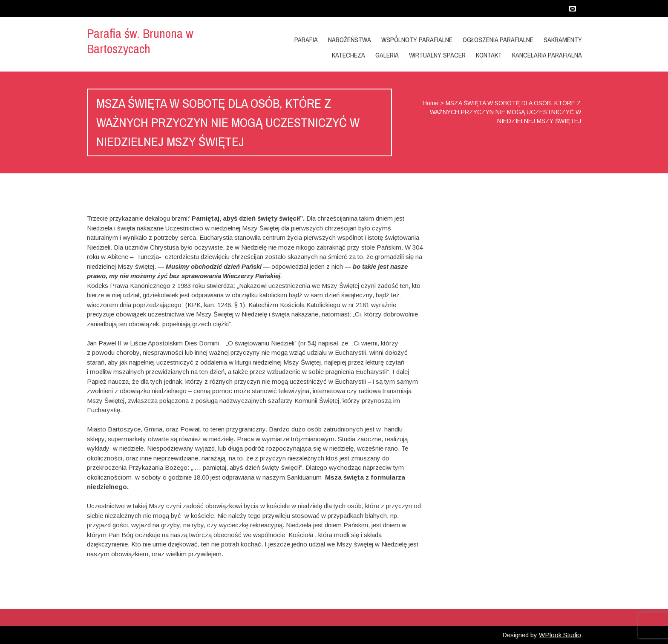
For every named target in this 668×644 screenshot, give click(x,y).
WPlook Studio (560, 635)
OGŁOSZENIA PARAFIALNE (498, 40)
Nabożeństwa (350, 40)
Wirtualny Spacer (437, 55)
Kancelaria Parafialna (547, 55)
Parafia (306, 40)
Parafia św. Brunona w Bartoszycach (140, 41)
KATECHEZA (348, 55)
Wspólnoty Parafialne (417, 40)
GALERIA (387, 55)
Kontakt (489, 55)
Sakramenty (563, 40)
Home (430, 103)
